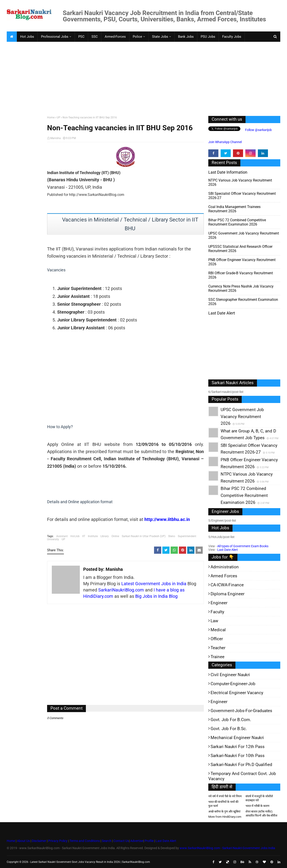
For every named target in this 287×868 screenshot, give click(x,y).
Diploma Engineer (227, 594)
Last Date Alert (228, 550)
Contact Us (121, 841)
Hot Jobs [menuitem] (27, 37)
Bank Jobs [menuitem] (186, 37)
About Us (23, 841)
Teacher (218, 648)
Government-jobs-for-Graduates (241, 711)
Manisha (55, 138)
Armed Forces (224, 576)
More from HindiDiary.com (225, 817)
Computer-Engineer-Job (233, 684)
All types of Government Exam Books (243, 546)
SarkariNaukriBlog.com (121, 590)
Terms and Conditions (85, 841)
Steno (172, 536)
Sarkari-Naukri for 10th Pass (238, 756)
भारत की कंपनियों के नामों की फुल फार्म (223, 804)
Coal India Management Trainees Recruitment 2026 (234, 209)
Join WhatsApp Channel (225, 142)
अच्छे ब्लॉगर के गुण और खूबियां (224, 812)
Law (214, 621)
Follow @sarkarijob (258, 130)
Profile (149, 841)
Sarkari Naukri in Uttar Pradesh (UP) (144, 536)
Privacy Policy (58, 841)
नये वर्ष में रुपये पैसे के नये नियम (225, 796)
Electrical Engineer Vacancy (237, 693)
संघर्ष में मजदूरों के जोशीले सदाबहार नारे (259, 798)
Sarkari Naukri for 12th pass (238, 747)
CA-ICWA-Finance (227, 585)
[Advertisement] (141, 78)
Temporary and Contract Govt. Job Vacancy (242, 776)
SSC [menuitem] (95, 37)
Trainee (217, 657)
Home (51, 117)
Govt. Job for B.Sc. (229, 729)
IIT (84, 536)
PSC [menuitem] (81, 37)
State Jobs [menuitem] (160, 37)
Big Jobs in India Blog (156, 596)
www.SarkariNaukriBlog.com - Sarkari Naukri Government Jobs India (227, 848)
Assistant (62, 536)
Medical (218, 630)
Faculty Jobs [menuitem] (232, 37)
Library (105, 536)
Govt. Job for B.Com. (231, 720)
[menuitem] (12, 37)
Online (115, 536)
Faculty (217, 612)
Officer (217, 639)
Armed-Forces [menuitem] (115, 37)
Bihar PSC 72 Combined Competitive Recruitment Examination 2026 (237, 222)
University (53, 539)
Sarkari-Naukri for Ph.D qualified (241, 765)
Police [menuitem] (137, 37)
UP (59, 117)
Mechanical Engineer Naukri (237, 738)
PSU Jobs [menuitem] (208, 37)
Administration (225, 567)
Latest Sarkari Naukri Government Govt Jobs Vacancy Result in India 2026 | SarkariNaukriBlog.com (90, 862)
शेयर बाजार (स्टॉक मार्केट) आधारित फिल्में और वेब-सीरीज (261, 814)
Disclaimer (39, 841)
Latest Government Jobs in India (154, 584)
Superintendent (187, 536)
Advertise (137, 841)
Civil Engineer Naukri (230, 675)
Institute (93, 536)
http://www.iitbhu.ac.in (167, 519)
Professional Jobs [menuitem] (55, 37)
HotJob (75, 536)
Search (107, 841)
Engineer (219, 603)
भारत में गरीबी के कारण (257, 806)
